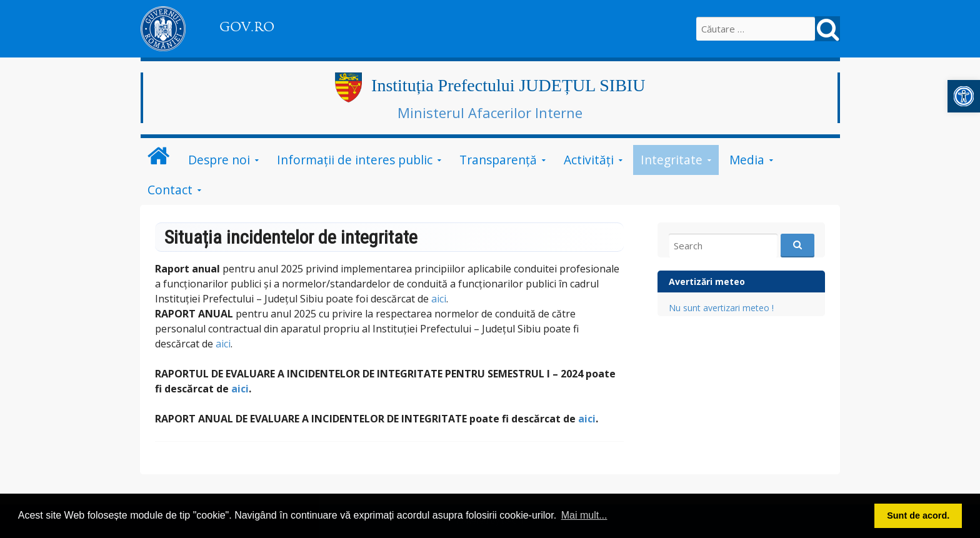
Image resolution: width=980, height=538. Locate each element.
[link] (964, 96)
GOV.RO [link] (247, 27)
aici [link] (439, 299)
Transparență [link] (498, 160)
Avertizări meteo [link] (707, 281)
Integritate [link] (672, 160)
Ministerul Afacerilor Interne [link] (490, 112)
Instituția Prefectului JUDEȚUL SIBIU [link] (508, 85)
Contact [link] (170, 190)
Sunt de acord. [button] (918, 516)
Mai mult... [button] (584, 515)
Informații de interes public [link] (355, 160)
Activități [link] (589, 160)
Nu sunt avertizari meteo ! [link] (721, 308)
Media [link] (747, 160)
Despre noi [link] (219, 160)
